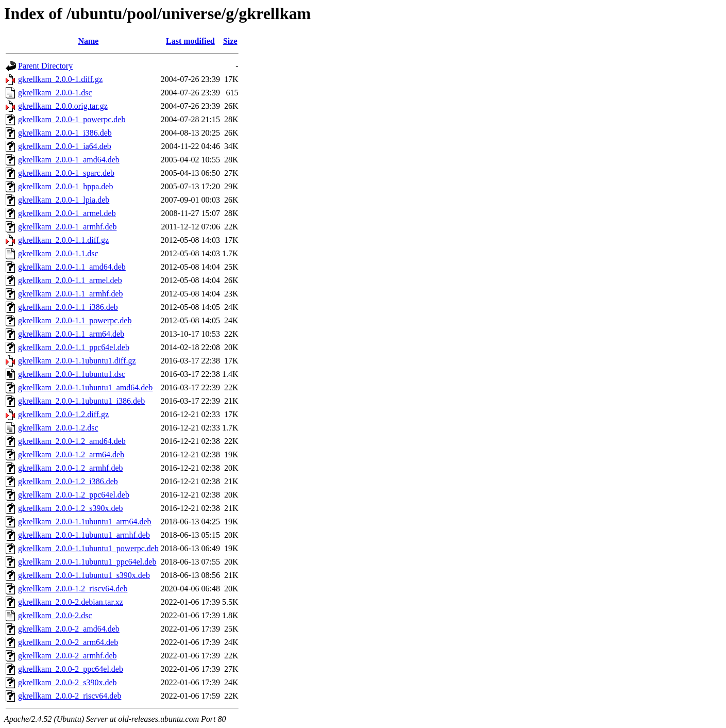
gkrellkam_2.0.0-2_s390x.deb (67, 682)
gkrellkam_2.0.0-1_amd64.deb (69, 160)
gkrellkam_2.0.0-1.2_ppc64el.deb (74, 495)
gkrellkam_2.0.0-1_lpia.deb (64, 200)
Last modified (190, 41)
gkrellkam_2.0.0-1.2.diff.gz (63, 414)
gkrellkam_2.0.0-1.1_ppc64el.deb (74, 347)
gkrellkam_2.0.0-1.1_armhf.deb (71, 294)
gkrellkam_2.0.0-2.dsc (55, 615)
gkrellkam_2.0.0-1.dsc (55, 93)
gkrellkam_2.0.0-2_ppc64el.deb (71, 669)
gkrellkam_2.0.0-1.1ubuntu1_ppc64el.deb (87, 562)
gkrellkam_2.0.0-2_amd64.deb (69, 629)
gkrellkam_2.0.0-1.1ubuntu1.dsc (72, 374)
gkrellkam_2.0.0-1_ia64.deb (65, 146)
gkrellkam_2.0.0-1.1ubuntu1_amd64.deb (85, 387)
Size (230, 41)
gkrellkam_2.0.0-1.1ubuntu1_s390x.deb (84, 575)
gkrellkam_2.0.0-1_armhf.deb (67, 227)
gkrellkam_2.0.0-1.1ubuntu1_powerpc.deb (88, 548)
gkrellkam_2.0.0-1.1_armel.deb (70, 280)
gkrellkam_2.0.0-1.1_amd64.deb (72, 267)
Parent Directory (45, 66)
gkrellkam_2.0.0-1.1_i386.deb (68, 307)
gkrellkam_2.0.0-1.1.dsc (58, 253)
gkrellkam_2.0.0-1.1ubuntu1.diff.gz (77, 361)
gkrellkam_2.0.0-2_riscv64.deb (70, 696)
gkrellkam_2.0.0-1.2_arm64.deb (71, 454)
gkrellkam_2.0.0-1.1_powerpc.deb (75, 320)
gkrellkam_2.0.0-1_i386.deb (65, 133)
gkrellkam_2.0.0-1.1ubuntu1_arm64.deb (85, 522)
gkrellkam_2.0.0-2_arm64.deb (68, 642)
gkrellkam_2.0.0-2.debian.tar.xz (71, 602)
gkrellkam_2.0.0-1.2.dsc (58, 428)
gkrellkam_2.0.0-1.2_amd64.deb (72, 441)
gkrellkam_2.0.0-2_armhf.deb (67, 656)
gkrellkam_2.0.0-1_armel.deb (67, 213)
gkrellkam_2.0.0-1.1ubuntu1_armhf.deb (84, 535)
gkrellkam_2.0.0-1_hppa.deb (65, 186)
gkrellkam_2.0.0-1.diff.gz (60, 79)
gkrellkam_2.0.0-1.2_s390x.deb (71, 508)
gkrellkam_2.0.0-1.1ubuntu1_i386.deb (81, 401)
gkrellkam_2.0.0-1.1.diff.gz (63, 240)
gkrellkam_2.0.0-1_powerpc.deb (72, 119)
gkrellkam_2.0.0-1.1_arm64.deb (71, 334)
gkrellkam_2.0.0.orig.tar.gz (63, 106)
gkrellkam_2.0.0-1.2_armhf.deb (71, 468)
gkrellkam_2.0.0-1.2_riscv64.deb (73, 589)
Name (88, 41)
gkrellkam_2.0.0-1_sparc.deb (66, 173)
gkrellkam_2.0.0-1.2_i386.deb (68, 481)
